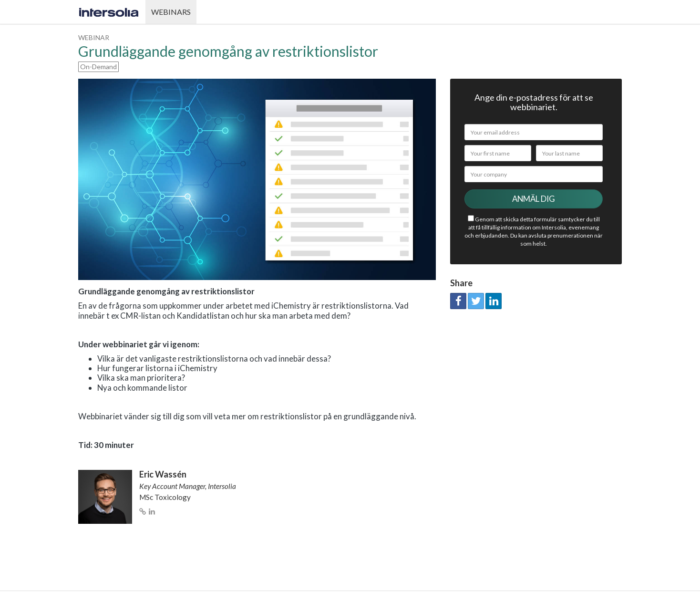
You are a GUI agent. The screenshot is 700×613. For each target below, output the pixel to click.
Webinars (171, 12)
